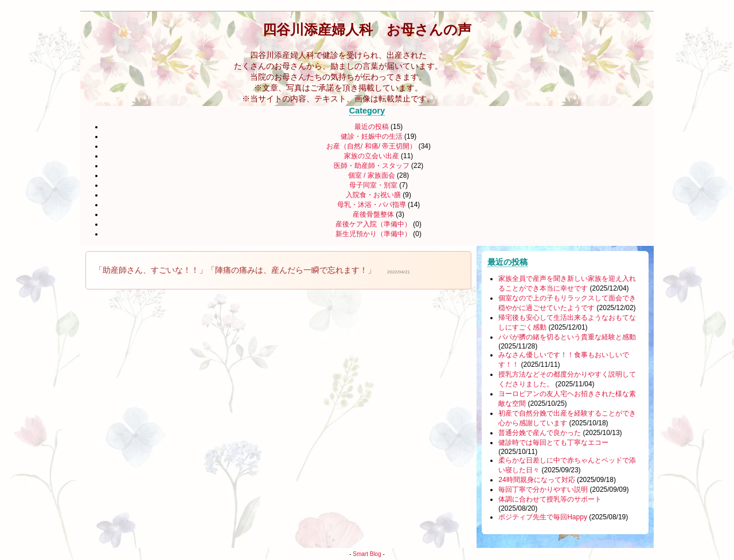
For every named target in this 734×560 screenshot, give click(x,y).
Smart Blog (367, 554)
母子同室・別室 (373, 185)
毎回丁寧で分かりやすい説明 (543, 489)
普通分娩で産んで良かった (540, 433)
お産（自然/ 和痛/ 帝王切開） (372, 146)
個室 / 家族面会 (372, 175)
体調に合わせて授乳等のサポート (550, 499)
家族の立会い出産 (372, 156)
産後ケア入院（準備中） (373, 224)
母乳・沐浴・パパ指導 (372, 205)
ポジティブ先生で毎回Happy (543, 517)
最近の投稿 (379, 127)
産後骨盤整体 (373, 214)
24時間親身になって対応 (536, 480)
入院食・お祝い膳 (373, 195)
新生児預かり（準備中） (373, 234)
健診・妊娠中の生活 (372, 136)
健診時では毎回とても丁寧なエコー (553, 442)
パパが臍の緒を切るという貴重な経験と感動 (567, 337)
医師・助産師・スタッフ (372, 166)
